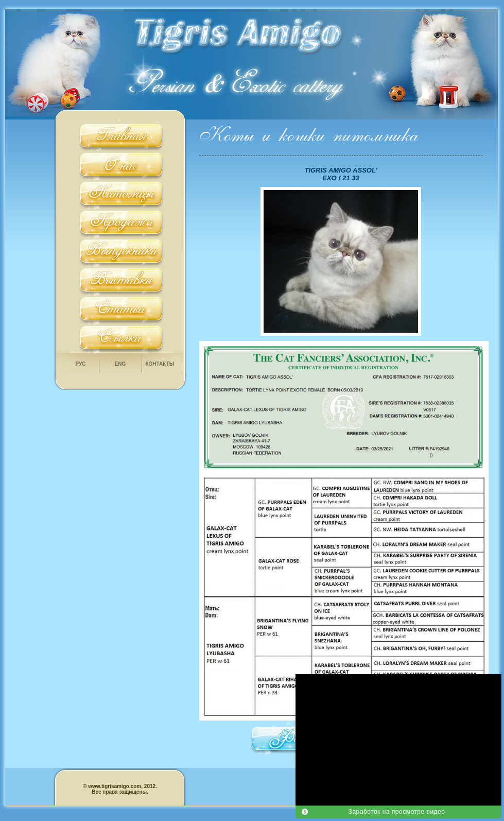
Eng (120, 364)
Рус (81, 364)
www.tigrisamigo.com (114, 786)
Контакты (160, 364)
